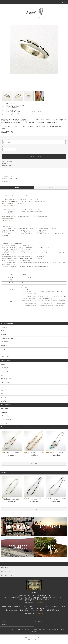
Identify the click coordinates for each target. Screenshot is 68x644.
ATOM (35, 631)
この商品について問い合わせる (8, 179)
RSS (32, 631)
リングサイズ (8, 106)
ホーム (3, 104)
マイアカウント (4, 621)
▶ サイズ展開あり (22, 105)
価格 (7, 110)
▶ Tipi (11, 105)
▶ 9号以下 (14, 108)
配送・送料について (22, 629)
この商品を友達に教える (7, 176)
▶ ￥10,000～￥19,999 (13, 110)
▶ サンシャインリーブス (31, 112)
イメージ (51, 188)
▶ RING (15, 105)
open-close (4, 412)
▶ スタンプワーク (13, 104)
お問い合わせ (4, 625)
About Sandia (5, 408)
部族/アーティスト (9, 112)
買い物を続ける (5, 181)
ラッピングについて (6, 423)
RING (7, 104)
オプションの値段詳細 (7, 162)
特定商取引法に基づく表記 (8, 166)
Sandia (7, 105)
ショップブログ (60, 629)
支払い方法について (13, 629)
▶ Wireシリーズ (40, 113)
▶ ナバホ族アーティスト (19, 112)
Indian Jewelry (5, 416)
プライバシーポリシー (51, 629)
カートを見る (38, 621)
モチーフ (7, 114)
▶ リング (39, 112)
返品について (5, 164)
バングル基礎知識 (6, 420)
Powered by (34, 640)
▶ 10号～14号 (15, 109)
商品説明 (17, 188)
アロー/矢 (12, 114)
